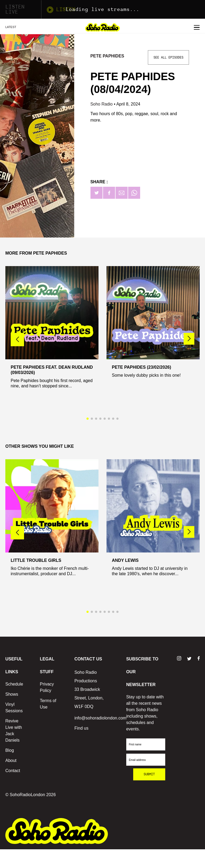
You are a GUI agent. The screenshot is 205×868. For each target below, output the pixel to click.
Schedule (14, 684)
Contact (13, 771)
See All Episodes (168, 57)
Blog (10, 750)
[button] (189, 339)
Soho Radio (102, 104)
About (11, 760)
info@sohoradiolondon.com (100, 718)
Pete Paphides (107, 56)
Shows (12, 694)
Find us (81, 728)
